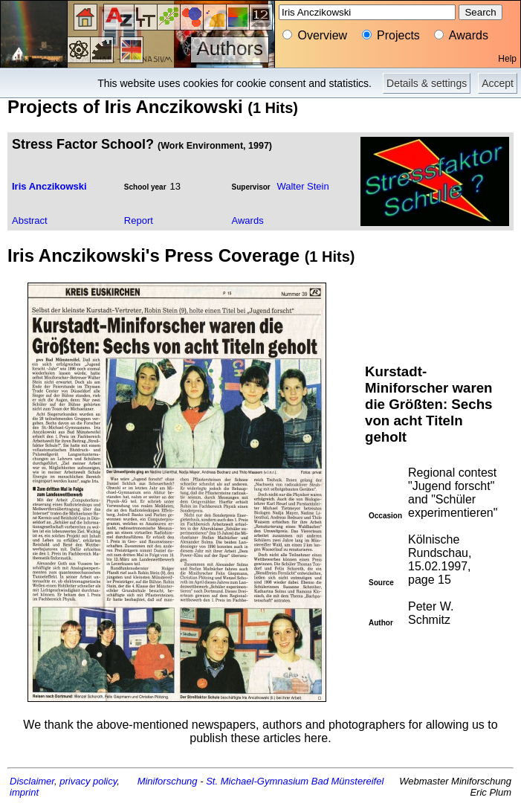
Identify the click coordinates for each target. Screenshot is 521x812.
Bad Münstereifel (348, 781)
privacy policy (88, 781)
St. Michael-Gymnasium (257, 781)
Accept (498, 83)
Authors (230, 48)
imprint (24, 792)
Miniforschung (168, 781)
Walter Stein (302, 186)
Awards (248, 220)
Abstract (30, 220)
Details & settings (427, 83)
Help (507, 59)
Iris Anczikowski (49, 186)
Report (139, 220)
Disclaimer (32, 781)
